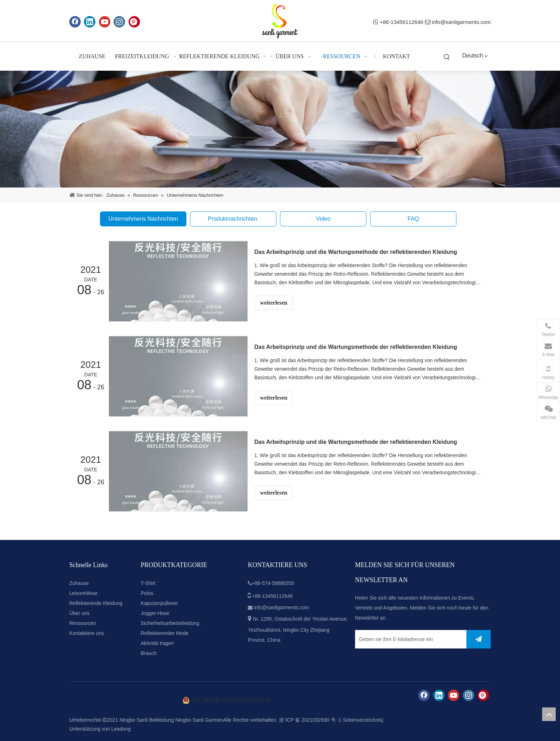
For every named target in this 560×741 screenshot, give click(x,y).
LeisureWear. (84, 593)
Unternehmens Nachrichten (143, 219)
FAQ (413, 219)
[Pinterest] (134, 22)
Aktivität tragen (157, 643)
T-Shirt (148, 583)
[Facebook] (75, 22)
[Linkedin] (90, 22)
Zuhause (79, 583)
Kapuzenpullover (159, 603)
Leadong (121, 729)
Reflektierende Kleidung (96, 603)
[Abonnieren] (479, 639)
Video (323, 219)
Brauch (149, 653)
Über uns (79, 613)
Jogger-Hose (155, 613)
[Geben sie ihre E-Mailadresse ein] (409, 639)
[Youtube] (105, 22)
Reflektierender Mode (165, 633)
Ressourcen (83, 623)
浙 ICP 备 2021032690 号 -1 (310, 720)
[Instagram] (119, 22)
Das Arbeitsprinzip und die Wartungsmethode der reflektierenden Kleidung (356, 252)
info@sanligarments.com (461, 22)
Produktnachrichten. (233, 219)
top (549, 714)
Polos (147, 593)
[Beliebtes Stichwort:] (447, 57)
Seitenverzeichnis (362, 720)
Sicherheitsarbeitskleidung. (171, 623)
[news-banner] (280, 129)
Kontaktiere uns (87, 633)
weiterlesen (274, 303)
